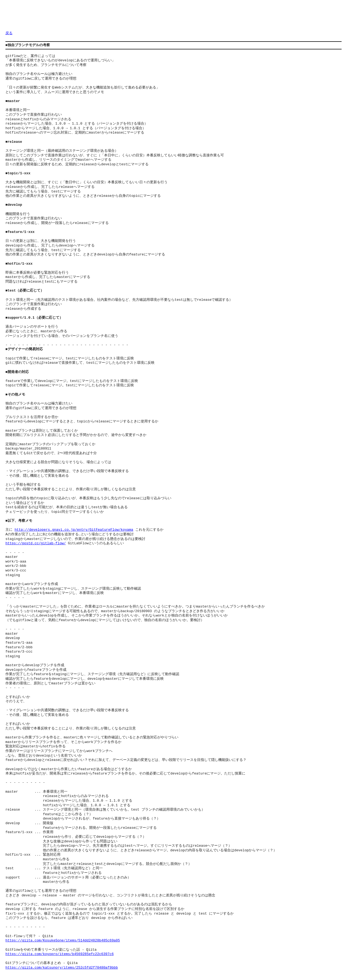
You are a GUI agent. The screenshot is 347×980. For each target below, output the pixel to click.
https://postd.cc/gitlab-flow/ (36, 543)
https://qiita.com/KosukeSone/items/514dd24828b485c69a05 (63, 941)
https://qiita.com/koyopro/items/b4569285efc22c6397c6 (60, 954)
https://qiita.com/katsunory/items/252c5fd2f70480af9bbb (62, 968)
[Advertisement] (104, 18)
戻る (9, 33)
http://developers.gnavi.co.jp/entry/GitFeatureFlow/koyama (74, 530)
